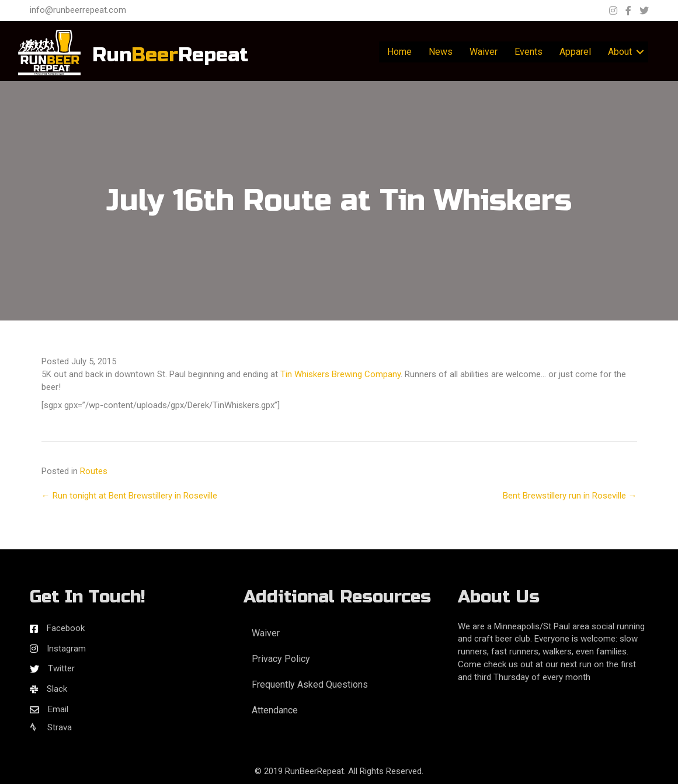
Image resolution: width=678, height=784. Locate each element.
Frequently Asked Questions (310, 684)
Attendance (275, 710)
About (620, 52)
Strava (51, 727)
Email (58, 709)
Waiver (484, 52)
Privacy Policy (281, 659)
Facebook (66, 628)
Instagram (66, 649)
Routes (94, 471)
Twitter (61, 668)
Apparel (575, 52)
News (441, 52)
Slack (57, 689)
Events (529, 52)
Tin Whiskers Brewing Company (340, 374)
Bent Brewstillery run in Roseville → (570, 496)
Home (399, 52)
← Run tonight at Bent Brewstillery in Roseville (129, 496)
